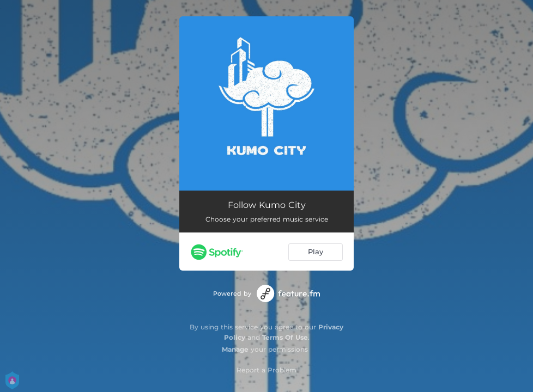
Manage (235, 349)
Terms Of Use (285, 337)
